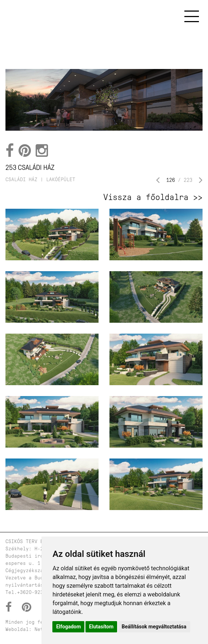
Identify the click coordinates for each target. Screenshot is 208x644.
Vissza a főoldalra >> (153, 197)
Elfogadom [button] (68, 627)
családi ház (21, 180)
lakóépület (61, 180)
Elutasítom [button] (101, 627)
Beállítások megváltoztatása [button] (154, 627)
